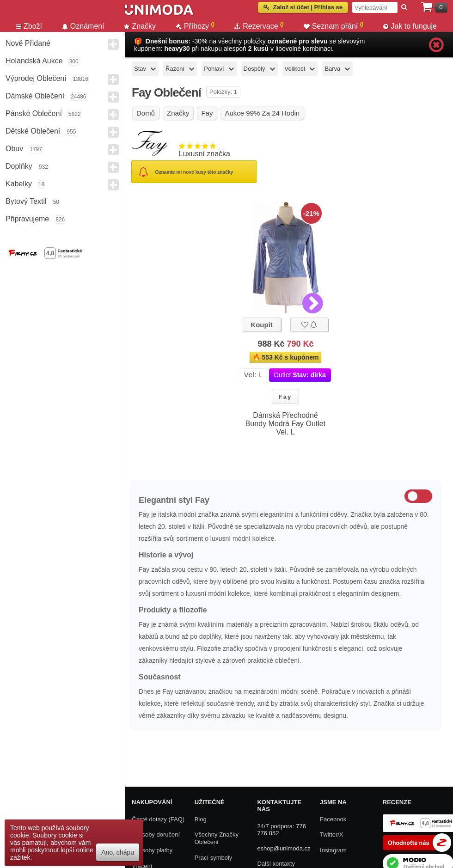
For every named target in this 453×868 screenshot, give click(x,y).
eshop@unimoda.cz (284, 848)
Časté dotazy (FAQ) (158, 819)
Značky (140, 26)
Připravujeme (27, 219)
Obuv (14, 149)
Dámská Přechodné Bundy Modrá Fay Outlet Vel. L (285, 424)
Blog (201, 819)
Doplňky (19, 166)
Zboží (29, 26)
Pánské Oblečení (34, 113)
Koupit (261, 325)
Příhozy (195, 26)
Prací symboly (214, 858)
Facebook (333, 819)
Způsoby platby (152, 850)
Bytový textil (26, 201)
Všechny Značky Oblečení (217, 838)
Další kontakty (276, 864)
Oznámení (83, 26)
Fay (285, 397)
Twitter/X (332, 834)
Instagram (333, 850)
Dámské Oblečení (35, 96)
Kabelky (19, 184)
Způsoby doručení (156, 834)
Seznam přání (334, 26)
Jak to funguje (410, 26)
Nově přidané (28, 43)
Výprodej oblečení (36, 78)
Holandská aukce (34, 61)
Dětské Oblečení (33, 131)
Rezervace (259, 26)
